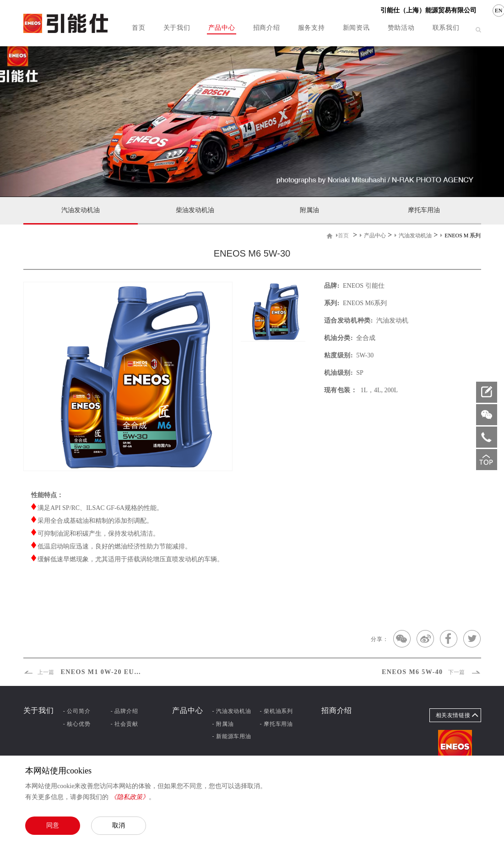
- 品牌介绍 (125, 711)
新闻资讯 (356, 28)
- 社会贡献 (125, 724)
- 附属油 (223, 724)
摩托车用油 (424, 210)
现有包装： (341, 390)
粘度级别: (339, 355)
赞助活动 (401, 28)
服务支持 (312, 28)
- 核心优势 (77, 724)
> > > (408, 235)
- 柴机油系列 (276, 711)
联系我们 (446, 28)
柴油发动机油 (195, 210)
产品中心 (222, 28)
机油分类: (339, 338)
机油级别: (339, 373)
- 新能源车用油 (231, 736)
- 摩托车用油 (276, 724)
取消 (119, 825)
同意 (53, 825)
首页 (138, 28)
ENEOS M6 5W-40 (431, 672)
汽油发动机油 (81, 210)
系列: (332, 303)
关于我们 (177, 28)
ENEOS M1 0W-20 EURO (84, 672)
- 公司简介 (77, 711)
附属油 (309, 210)
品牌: (332, 286)
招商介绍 (267, 28)
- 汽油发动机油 (231, 711)
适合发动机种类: (349, 321)
